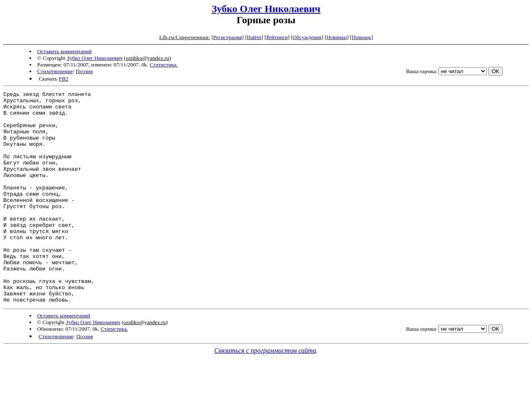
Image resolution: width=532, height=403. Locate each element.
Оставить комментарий (65, 51)
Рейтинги (277, 37)
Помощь (361, 37)
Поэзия (84, 71)
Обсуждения (307, 37)
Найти (254, 37)
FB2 (63, 79)
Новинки (336, 37)
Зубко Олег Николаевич (266, 9)
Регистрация (228, 37)
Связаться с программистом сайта (265, 393)
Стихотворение (55, 71)
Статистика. (164, 65)
